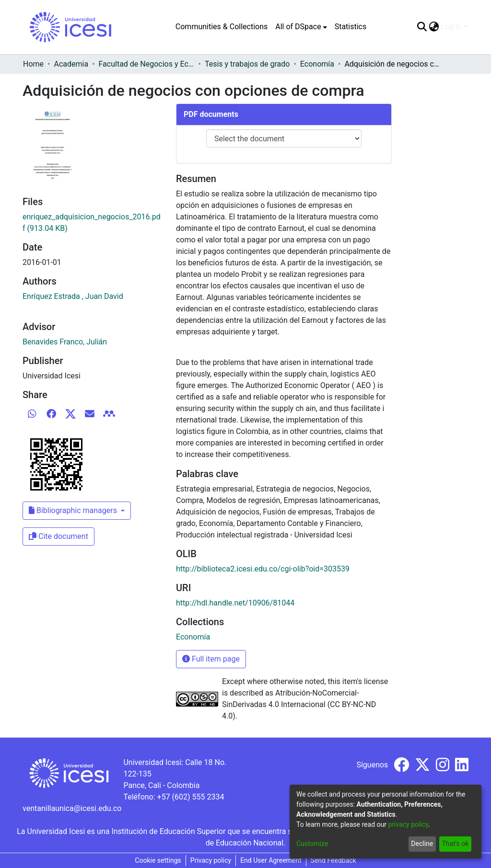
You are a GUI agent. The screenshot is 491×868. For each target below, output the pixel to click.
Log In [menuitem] (451, 27)
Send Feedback (333, 860)
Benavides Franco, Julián (65, 342)
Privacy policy (211, 860)
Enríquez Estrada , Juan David (73, 296)
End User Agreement (271, 860)
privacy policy (408, 824)
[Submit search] (422, 27)
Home (33, 64)
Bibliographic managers (74, 510)
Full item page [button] (211, 659)
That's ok (455, 844)
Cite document (58, 536)
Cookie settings (158, 860)
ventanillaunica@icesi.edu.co (72, 808)
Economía (317, 64)
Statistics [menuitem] (351, 27)
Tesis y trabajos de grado (247, 64)
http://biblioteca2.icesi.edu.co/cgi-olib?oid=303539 (263, 569)
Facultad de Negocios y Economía (147, 64)
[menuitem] (301, 27)
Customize (312, 844)
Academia (71, 64)
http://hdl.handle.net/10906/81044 (235, 603)
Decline (422, 844)
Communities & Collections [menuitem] (222, 27)
